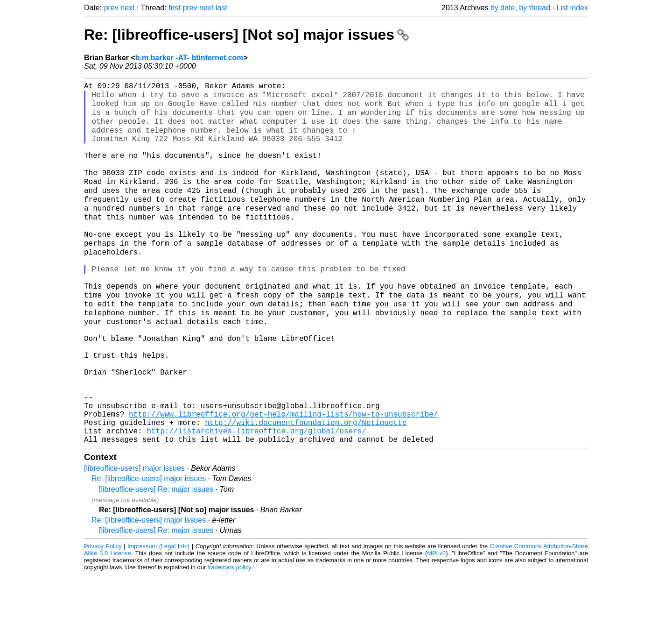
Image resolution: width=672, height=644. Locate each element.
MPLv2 (436, 623)
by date (503, 8)
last (221, 8)
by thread (535, 8)
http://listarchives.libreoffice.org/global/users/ (256, 498)
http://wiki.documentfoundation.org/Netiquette (306, 488)
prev (111, 8)
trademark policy (229, 637)
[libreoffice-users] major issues (134, 538)
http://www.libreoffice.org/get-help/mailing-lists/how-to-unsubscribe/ (283, 478)
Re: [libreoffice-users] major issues (149, 548)
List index (572, 8)
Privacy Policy (103, 616)
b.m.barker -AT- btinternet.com (189, 58)
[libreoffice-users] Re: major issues (156, 559)
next (127, 8)
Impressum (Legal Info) (158, 616)
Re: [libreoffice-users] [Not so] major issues (246, 35)
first (175, 8)
